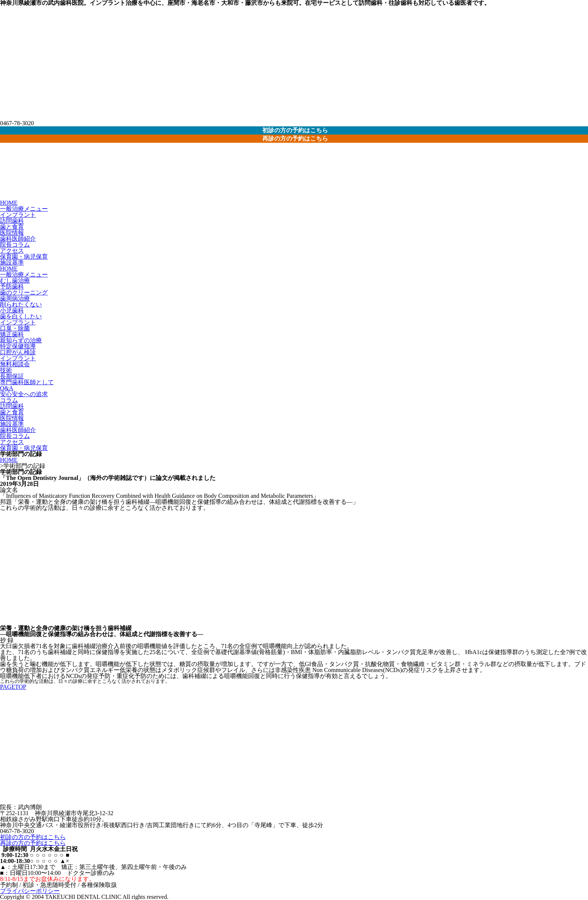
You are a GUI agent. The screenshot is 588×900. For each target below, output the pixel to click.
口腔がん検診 (18, 352)
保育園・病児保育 (24, 257)
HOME (9, 203)
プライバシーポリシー (30, 891)
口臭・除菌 (15, 328)
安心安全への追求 (24, 394)
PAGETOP (13, 687)
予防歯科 (12, 286)
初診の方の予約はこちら (33, 837)
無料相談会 (15, 364)
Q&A (7, 388)
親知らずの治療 (21, 340)
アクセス (12, 251)
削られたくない (21, 304)
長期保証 (12, 376)
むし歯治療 (15, 281)
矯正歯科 (12, 334)
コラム (9, 400)
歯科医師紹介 (18, 239)
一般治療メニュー (24, 209)
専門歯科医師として (27, 382)
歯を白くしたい (21, 316)
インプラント (18, 215)
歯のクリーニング (24, 292)
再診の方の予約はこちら (33, 843)
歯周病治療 (15, 298)
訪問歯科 (12, 221)
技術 (6, 370)
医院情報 (12, 233)
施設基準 (12, 263)
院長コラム (15, 245)
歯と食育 (12, 227)
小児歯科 (12, 310)
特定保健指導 (18, 346)
